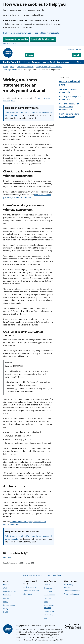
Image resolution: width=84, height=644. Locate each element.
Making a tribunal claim (13, 70)
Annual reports (49, 595)
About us (47, 585)
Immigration (8, 609)
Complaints (48, 598)
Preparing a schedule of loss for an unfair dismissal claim (69, 107)
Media (46, 602)
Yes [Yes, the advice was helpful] (5, 558)
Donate (30, 55)
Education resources (31, 591)
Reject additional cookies (43, 39)
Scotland (7, 101)
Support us (48, 591)
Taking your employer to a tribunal (49, 67)
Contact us (48, 588)
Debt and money (24, 62)
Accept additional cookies (16, 39)
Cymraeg (70, 49)
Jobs (45, 618)
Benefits (7, 62)
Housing (45, 62)
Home (6, 67)
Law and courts (63, 62)
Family (53, 62)
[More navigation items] (80, 62)
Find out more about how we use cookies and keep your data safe (31, 33)
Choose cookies (10, 43)
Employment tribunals (25, 67)
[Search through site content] (54, 55)
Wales (13, 101)
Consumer (36, 62)
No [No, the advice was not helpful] (9, 558)
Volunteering (49, 615)
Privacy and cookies (71, 594)
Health (6, 612)
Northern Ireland (44, 98)
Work (14, 62)
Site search (28, 594)
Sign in (78, 49)
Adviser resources (30, 587)
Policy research (49, 611)
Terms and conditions (72, 591)
